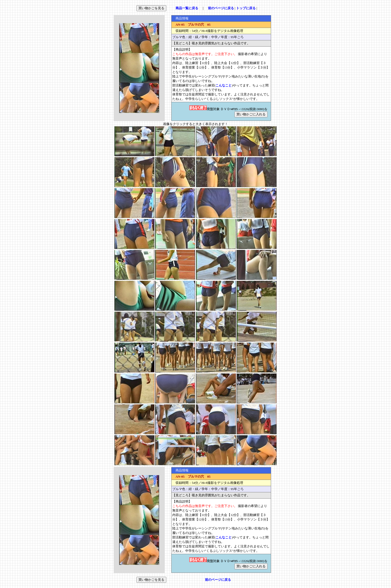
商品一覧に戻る (187, 8)
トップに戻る (246, 8)
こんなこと (224, 85)
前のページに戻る (221, 8)
